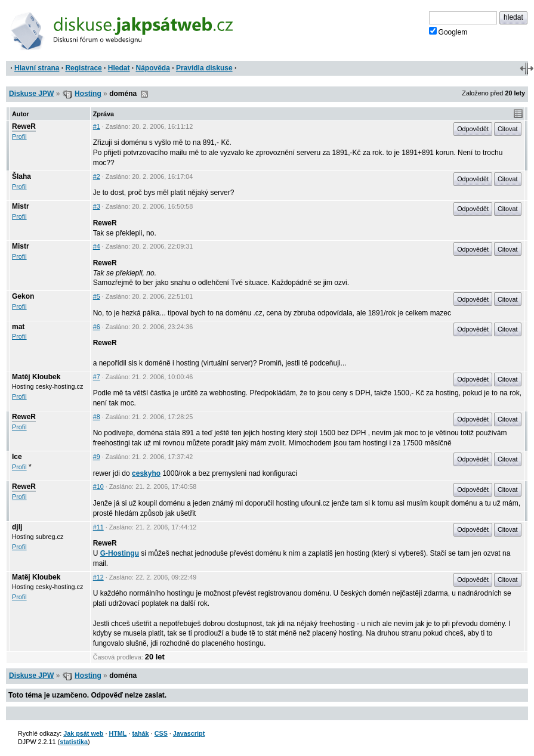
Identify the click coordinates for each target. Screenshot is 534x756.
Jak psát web (83, 733)
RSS (144, 94)
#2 (97, 176)
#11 (98, 527)
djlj (17, 527)
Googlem (448, 32)
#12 (98, 577)
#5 (97, 296)
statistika (74, 742)
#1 (97, 126)
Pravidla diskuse (204, 68)
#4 (97, 246)
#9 (97, 457)
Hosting (88, 94)
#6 (97, 327)
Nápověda (153, 68)
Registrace (83, 68)
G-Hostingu (120, 553)
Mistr (21, 206)
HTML (118, 733)
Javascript (189, 733)
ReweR (24, 126)
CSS (161, 733)
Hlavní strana (37, 68)
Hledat (119, 68)
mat (18, 327)
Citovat (508, 129)
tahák (140, 733)
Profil (19, 137)
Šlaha (21, 176)
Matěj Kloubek (36, 377)
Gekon (23, 296)
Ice (17, 457)
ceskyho (146, 473)
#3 (97, 206)
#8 (97, 417)
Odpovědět (473, 129)
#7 (97, 377)
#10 (98, 487)
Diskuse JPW (31, 94)
